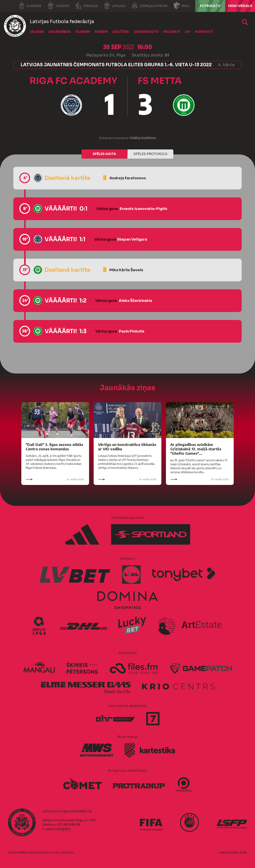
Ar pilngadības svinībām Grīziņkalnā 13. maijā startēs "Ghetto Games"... (196, 449)
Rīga (181, 6)
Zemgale (87, 6)
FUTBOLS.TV (210, 6)
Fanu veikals (240, 6)
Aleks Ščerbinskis (135, 301)
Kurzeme (30, 6)
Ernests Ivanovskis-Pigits (143, 209)
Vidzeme (58, 6)
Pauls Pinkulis (132, 331)
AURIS (243, 853)
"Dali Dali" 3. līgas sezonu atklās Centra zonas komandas (54, 447)
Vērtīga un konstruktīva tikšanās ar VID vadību (127, 447)
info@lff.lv (63, 829)
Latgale (115, 6)
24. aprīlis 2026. (55, 479)
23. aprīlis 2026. (200, 479)
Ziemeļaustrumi (150, 6)
